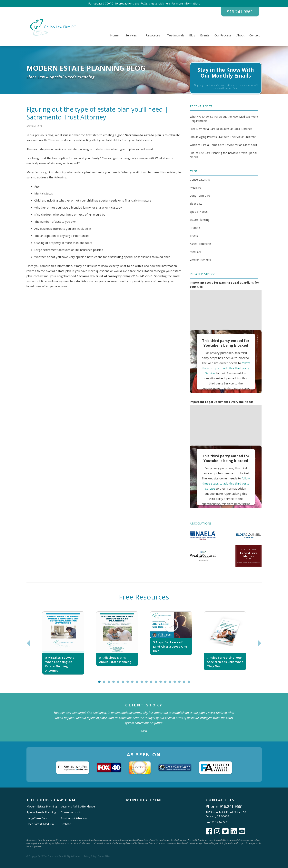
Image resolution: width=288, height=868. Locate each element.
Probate (195, 228)
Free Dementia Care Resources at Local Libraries (221, 129)
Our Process (223, 35)
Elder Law (196, 204)
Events (205, 35)
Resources (153, 35)
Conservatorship (200, 180)
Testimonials (176, 35)
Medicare (196, 188)
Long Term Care (200, 196)
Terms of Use (104, 856)
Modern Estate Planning (42, 806)
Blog (192, 35)
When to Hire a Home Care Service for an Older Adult (223, 145)
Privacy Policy (90, 856)
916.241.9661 (239, 12)
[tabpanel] (63, 643)
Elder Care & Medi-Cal (40, 824)
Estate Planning (200, 220)
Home (114, 35)
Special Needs (199, 212)
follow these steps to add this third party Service (226, 368)
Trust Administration (74, 818)
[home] (52, 27)
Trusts (194, 236)
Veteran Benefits (200, 260)
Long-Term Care (37, 818)
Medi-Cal (195, 252)
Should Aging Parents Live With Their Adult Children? (223, 137)
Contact (255, 35)
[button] (131, 35)
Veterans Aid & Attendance (78, 806)
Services (131, 35)
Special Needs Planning (41, 812)
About (240, 35)
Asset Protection (200, 244)
